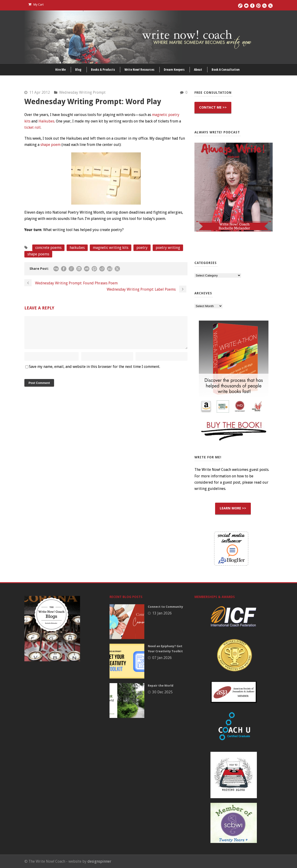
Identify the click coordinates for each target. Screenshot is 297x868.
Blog (78, 69)
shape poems (38, 254)
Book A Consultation (226, 69)
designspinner (99, 861)
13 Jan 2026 (162, 613)
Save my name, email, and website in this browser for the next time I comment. (95, 372)
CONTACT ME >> (213, 107)
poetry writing (168, 248)
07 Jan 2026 (162, 658)
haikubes (77, 248)
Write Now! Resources (139, 69)
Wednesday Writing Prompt (82, 92)
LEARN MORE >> (233, 508)
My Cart (36, 5)
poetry (142, 248)
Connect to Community (165, 607)
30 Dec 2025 (162, 692)
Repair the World (161, 686)
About (198, 69)
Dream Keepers (174, 69)
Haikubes (46, 121)
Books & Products (103, 69)
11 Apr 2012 (40, 92)
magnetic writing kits (111, 248)
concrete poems (48, 248)
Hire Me (60, 69)
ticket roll (32, 127)
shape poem (50, 145)
